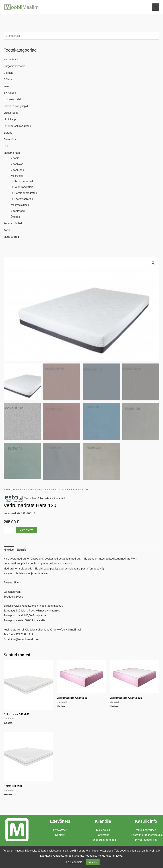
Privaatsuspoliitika (146, 840)
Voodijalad (17, 164)
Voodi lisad (17, 170)
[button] (153, 263)
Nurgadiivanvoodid (15, 66)
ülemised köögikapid (16, 106)
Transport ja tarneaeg (103, 840)
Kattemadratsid (24, 181)
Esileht (7, 490)
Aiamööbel (10, 140)
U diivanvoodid (12, 100)
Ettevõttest (60, 830)
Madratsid (17, 176)
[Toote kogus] (8, 530)
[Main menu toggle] (156, 7)
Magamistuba (12, 153)
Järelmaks (103, 835)
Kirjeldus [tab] (9, 550)
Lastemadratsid (24, 199)
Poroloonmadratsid (26, 193)
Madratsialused (20, 205)
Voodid (15, 158)
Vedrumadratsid (24, 187)
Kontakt (60, 835)
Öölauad (9, 80)
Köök (7, 230)
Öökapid (8, 73)
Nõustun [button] (93, 862)
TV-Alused (10, 93)
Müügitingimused (146, 830)
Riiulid (7, 86)
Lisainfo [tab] (22, 550)
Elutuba (8, 133)
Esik (6, 146)
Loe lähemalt (74, 862)
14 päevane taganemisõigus (146, 835)
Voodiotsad (18, 211)
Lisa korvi (26, 530)
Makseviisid (103, 830)
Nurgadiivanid (12, 60)
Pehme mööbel (13, 224)
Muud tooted (11, 237)
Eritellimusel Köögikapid (18, 126)
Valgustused (11, 113)
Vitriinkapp (10, 120)
